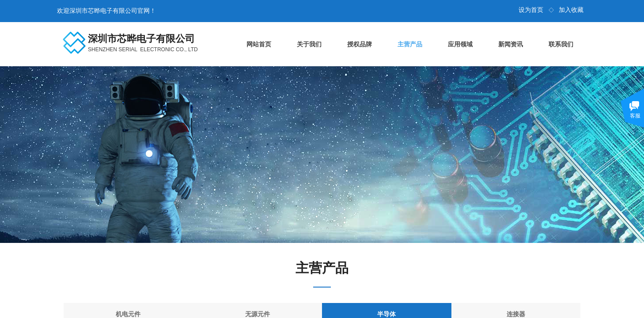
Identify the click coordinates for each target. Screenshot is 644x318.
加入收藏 (571, 10)
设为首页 (531, 10)
